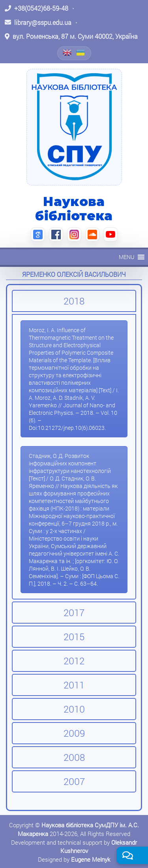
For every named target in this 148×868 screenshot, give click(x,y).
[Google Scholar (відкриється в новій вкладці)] (38, 234)
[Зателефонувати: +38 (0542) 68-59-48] (37, 8)
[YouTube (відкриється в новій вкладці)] (111, 234)
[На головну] (74, 127)
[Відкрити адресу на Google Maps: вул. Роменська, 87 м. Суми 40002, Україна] (71, 36)
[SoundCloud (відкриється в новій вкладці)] (92, 234)
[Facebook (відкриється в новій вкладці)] (56, 234)
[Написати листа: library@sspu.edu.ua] (38, 23)
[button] (126, 257)
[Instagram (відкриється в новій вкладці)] (74, 234)
